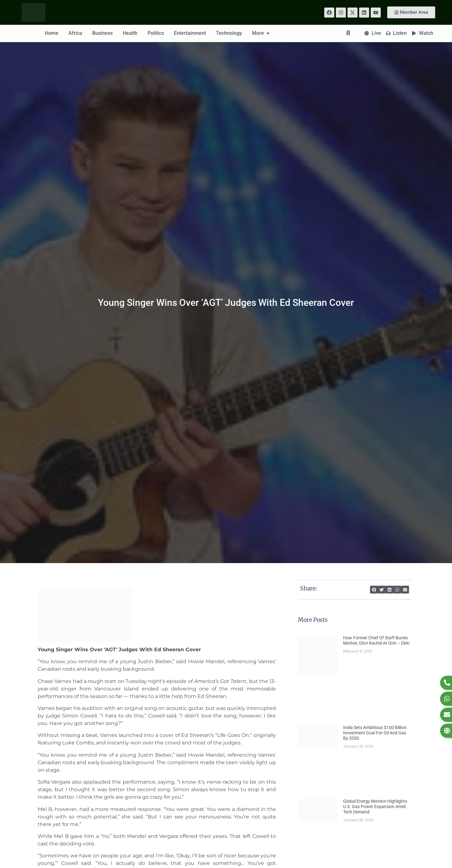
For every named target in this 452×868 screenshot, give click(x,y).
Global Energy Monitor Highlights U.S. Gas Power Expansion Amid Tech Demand (375, 807)
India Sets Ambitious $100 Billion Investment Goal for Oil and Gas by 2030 (375, 733)
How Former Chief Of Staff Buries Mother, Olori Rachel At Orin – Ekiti (376, 640)
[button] (374, 590)
